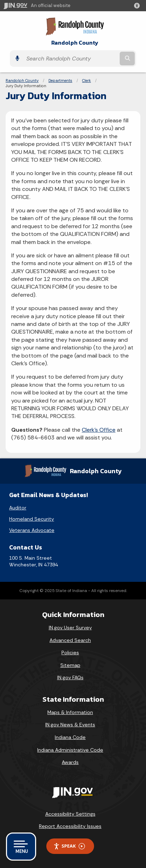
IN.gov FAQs (70, 677)
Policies (70, 652)
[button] (138, 6)
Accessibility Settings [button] (70, 814)
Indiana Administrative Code (70, 750)
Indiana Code (70, 737)
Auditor (18, 508)
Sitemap (70, 665)
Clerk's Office (99, 430)
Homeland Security (32, 519)
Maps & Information (70, 712)
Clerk (87, 81)
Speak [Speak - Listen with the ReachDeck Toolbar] (69, 846)
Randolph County (75, 43)
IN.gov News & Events (70, 725)
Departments (60, 81)
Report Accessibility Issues (70, 826)
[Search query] (71, 59)
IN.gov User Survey (70, 628)
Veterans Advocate (32, 530)
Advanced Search (70, 640)
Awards (70, 762)
